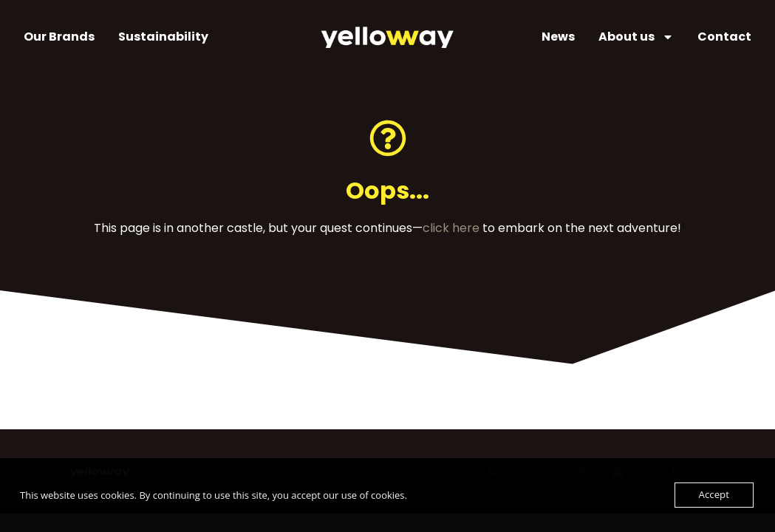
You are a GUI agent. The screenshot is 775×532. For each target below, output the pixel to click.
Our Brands (59, 37)
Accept (714, 495)
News (558, 37)
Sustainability (163, 37)
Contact (724, 37)
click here (451, 228)
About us (636, 37)
